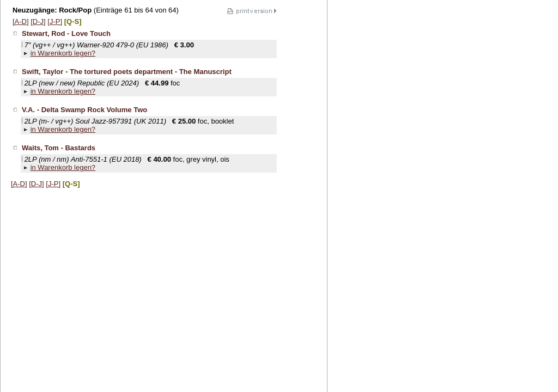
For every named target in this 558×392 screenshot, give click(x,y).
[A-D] (21, 22)
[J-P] (55, 22)
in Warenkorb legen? (63, 53)
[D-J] (38, 22)
